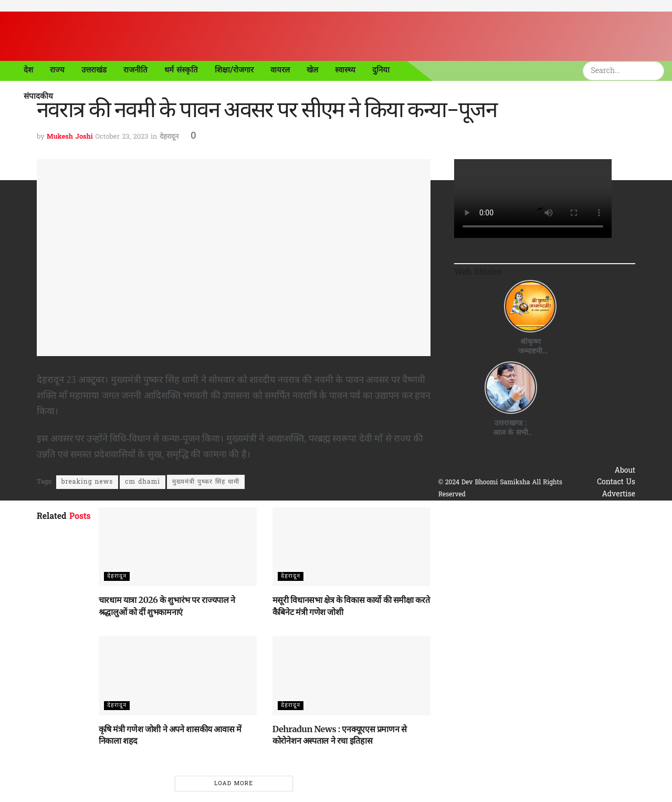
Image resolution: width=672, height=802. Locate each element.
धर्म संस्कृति (181, 70)
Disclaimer (617, 530)
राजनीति (135, 70)
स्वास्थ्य (345, 70)
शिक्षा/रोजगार (234, 70)
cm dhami (143, 482)
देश (28, 70)
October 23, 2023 (122, 137)
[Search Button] (658, 71)
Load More (234, 784)
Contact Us (616, 482)
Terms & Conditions (600, 518)
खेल (312, 70)
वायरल (280, 70)
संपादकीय (38, 96)
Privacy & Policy (606, 506)
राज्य (57, 70)
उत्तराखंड (94, 70)
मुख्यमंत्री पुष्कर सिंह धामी (206, 482)
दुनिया (381, 70)
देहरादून (169, 137)
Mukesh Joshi (70, 137)
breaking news (87, 482)
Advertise (618, 494)
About (625, 471)
